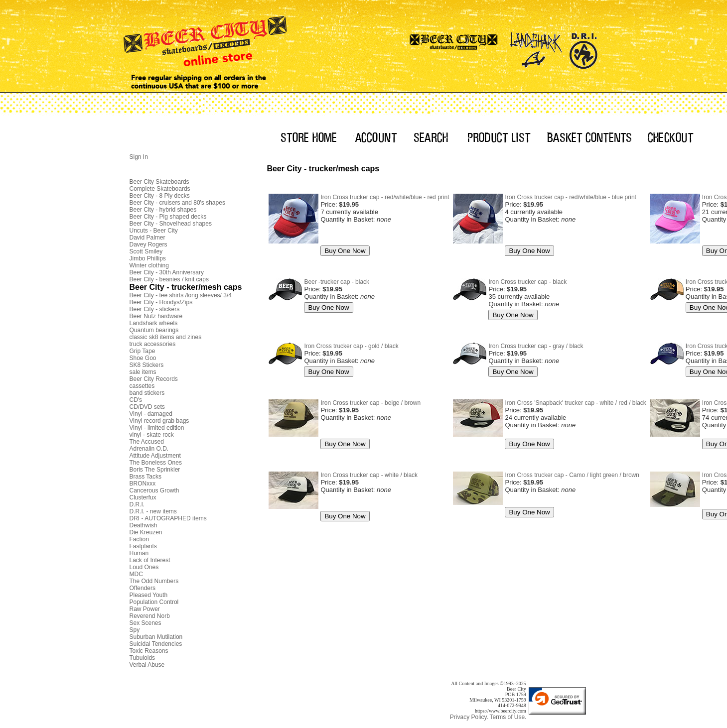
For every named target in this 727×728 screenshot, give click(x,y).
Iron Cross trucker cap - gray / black (536, 346)
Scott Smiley (146, 251)
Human (139, 553)
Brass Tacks (145, 477)
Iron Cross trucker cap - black (527, 282)
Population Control (154, 602)
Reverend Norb (150, 616)
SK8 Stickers (147, 365)
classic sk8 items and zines (166, 337)
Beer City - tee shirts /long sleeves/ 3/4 (181, 295)
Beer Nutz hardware (156, 316)
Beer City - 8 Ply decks (160, 196)
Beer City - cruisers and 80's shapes (177, 203)
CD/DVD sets (147, 407)
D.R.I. (137, 504)
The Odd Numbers (154, 581)
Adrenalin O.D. (149, 449)
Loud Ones (144, 567)
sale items (143, 372)
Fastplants (143, 546)
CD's (136, 400)
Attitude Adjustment (155, 456)
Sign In (139, 157)
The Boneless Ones (156, 463)
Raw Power (145, 609)
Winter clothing (149, 265)
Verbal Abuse (147, 665)
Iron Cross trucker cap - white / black (369, 475)
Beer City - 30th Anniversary (167, 272)
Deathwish (144, 525)
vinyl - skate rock (152, 435)
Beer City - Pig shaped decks (168, 217)
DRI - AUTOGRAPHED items (168, 518)
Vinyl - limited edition (157, 428)
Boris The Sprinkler (155, 470)
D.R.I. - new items (153, 511)
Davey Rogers (148, 244)
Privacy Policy (469, 717)
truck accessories (153, 344)
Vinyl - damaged (151, 414)
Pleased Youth (149, 595)
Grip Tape (143, 351)
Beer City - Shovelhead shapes (171, 224)
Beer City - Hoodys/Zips (161, 302)
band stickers (147, 393)
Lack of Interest (150, 560)
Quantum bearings (154, 330)
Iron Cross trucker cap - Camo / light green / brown (572, 475)
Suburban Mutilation (156, 637)
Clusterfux (143, 497)
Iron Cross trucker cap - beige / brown (370, 403)
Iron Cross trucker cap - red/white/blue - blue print (570, 197)
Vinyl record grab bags (159, 421)
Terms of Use (507, 717)
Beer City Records (154, 379)
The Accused (147, 442)
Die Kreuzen (146, 532)
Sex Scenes (145, 623)
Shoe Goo (143, 358)
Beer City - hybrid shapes (163, 210)
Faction (139, 539)
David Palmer (147, 238)
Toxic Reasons (149, 651)
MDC (136, 574)
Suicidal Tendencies (156, 644)
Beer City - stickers (155, 309)
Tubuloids (143, 658)
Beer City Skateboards (159, 182)
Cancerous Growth (154, 490)
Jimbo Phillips (148, 258)
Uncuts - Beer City (154, 231)
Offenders (143, 588)
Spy (135, 630)
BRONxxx (143, 484)
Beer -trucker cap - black (337, 282)
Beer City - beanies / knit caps (169, 279)
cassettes (142, 386)
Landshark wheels (154, 323)
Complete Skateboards (160, 189)
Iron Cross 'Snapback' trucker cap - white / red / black (575, 403)
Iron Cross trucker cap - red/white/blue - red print (385, 197)
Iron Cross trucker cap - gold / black (351, 346)
